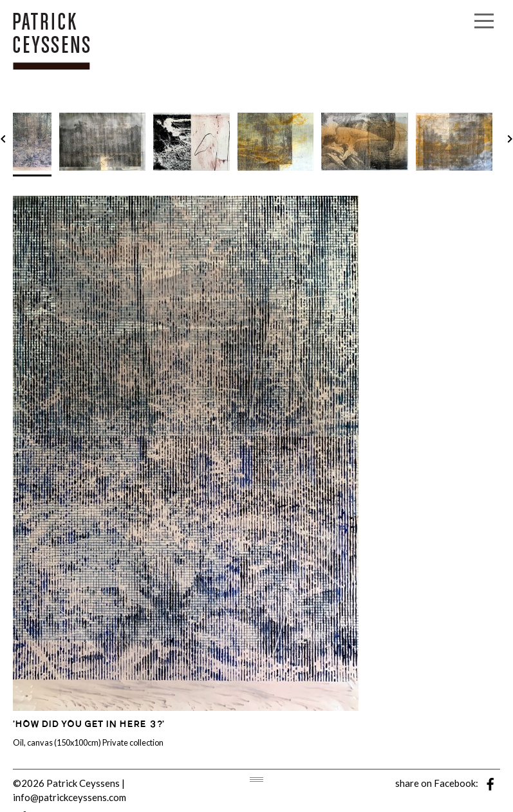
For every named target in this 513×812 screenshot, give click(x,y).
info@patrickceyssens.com (70, 797)
